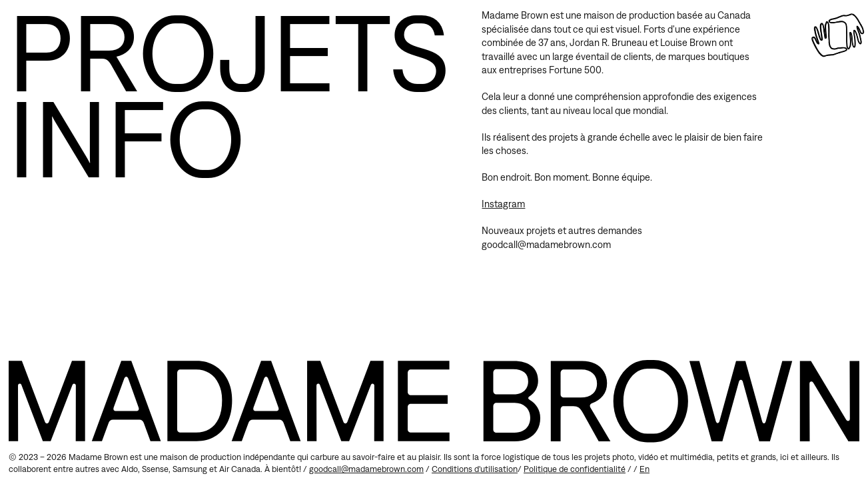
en (645, 469)
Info (127, 138)
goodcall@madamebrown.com (366, 469)
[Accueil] (838, 35)
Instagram (503, 204)
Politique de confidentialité (575, 469)
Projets (229, 52)
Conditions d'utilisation (475, 469)
